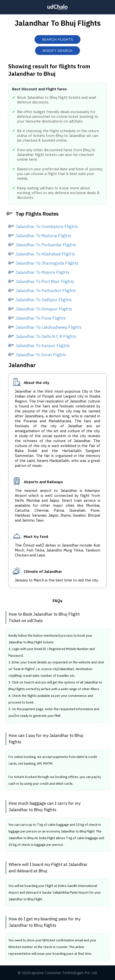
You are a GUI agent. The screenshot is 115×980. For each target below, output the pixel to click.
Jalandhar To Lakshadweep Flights (49, 327)
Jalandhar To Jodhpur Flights (44, 300)
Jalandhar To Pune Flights (41, 318)
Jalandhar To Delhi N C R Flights (46, 336)
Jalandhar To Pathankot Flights (46, 291)
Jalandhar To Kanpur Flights (43, 346)
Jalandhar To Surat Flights (41, 355)
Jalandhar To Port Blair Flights (45, 281)
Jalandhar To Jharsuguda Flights (47, 263)
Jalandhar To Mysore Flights (42, 272)
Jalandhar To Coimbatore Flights (47, 226)
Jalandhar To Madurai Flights (43, 236)
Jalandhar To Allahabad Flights (45, 254)
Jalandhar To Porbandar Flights (46, 245)
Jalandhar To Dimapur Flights (44, 309)
